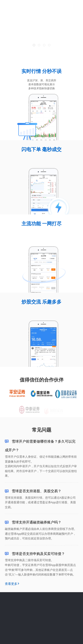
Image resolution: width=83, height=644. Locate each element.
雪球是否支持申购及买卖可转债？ (38, 554)
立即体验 (72, 7)
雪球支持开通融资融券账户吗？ (37, 522)
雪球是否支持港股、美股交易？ (37, 491)
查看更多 (11, 584)
